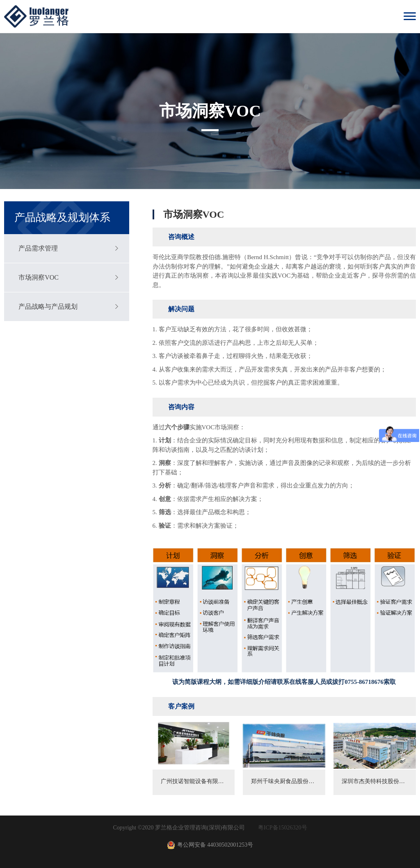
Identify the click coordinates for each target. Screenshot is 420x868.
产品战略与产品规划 (48, 306)
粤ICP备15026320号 (283, 828)
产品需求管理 (38, 248)
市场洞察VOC (39, 277)
